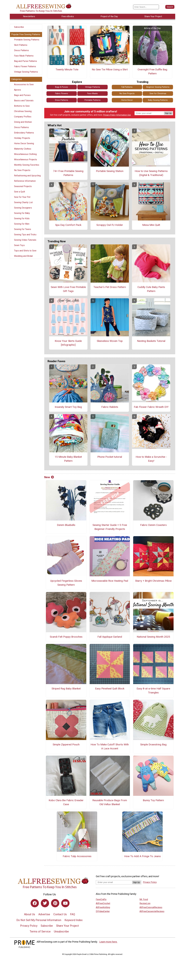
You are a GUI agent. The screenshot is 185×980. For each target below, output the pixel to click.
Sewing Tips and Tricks (25, 235)
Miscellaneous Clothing (25, 154)
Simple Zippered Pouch (66, 744)
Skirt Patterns (21, 45)
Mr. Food (144, 899)
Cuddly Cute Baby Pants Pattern (151, 289)
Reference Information (25, 181)
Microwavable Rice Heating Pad (110, 581)
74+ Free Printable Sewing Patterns (68, 173)
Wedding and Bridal (23, 256)
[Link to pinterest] (55, 903)
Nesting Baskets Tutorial (151, 341)
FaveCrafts (101, 899)
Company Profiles (23, 117)
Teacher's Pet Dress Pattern (110, 287)
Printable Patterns (92, 100)
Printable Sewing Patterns (27, 40)
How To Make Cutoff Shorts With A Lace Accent (110, 746)
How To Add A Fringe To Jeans (142, 856)
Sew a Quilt (20, 192)
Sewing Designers (23, 208)
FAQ (73, 914)
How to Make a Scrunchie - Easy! (151, 459)
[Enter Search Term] (146, 7)
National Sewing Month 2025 (153, 637)
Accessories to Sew (24, 84)
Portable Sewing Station (110, 171)
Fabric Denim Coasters (153, 525)
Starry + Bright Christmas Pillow (153, 581)
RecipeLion (145, 903)
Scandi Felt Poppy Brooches (66, 637)
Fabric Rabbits (110, 407)
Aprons (18, 90)
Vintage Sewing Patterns (26, 72)
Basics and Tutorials (24, 101)
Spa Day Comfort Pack (68, 225)
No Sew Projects (22, 170)
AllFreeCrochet (103, 903)
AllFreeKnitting (103, 907)
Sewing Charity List (23, 202)
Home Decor (127, 100)
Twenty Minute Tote (67, 69)
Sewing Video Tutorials (25, 240)
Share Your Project (67, 926)
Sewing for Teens (23, 229)
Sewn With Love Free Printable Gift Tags (68, 289)
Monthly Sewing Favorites (27, 165)
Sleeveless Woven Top (110, 341)
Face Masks (92, 94)
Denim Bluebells (66, 525)
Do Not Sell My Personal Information (39, 920)
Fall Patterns (127, 87)
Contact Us (60, 914)
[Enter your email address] (114, 882)
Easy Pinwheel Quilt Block (110, 689)
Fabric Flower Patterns (25, 66)
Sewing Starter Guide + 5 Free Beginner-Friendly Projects (110, 527)
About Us (30, 914)
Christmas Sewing (23, 111)
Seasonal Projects (23, 186)
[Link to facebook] (35, 903)
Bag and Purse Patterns (26, 61)
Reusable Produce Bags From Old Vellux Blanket (110, 802)
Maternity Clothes (23, 149)
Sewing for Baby (22, 213)
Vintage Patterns (92, 87)
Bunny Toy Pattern (153, 800)
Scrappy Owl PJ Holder (110, 225)
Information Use (124, 115)
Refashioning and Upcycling (27, 176)
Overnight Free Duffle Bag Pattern (152, 71)
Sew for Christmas (158, 94)
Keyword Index (74, 920)
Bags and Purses (22, 95)
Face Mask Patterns (24, 56)
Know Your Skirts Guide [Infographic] (68, 343)
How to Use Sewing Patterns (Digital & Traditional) (151, 173)
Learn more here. (108, 942)
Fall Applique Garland (110, 637)
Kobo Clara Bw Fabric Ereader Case (66, 802)
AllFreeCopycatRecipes (151, 907)
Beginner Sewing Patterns (158, 87)
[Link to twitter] (45, 903)
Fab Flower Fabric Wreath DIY (151, 407)
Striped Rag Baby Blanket (66, 689)
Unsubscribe (61, 931)
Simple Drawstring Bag (153, 744)
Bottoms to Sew (22, 106)
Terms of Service (40, 931)
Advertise (44, 914)
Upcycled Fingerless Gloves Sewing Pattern (66, 583)
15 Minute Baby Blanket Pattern (68, 459)
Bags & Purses (62, 87)
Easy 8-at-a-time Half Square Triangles (153, 691)
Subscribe (19, 27)
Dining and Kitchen (23, 122)
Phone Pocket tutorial (110, 457)
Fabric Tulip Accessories (77, 856)
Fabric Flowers (62, 94)
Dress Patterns (21, 50)
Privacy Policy (109, 115)
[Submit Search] (170, 7)
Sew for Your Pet (22, 197)
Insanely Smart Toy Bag (68, 407)
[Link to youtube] (65, 903)
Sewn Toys (19, 245)
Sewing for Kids (22, 218)
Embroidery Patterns (24, 133)
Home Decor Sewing (24, 143)
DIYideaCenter (103, 911)
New (49, 477)
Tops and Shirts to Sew (25, 251)
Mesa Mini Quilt (151, 225)
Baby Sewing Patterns (158, 100)
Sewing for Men (22, 224)
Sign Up (168, 113)
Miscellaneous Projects (26, 160)
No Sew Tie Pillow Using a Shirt (110, 69)
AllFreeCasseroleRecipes (152, 911)
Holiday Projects (22, 138)
